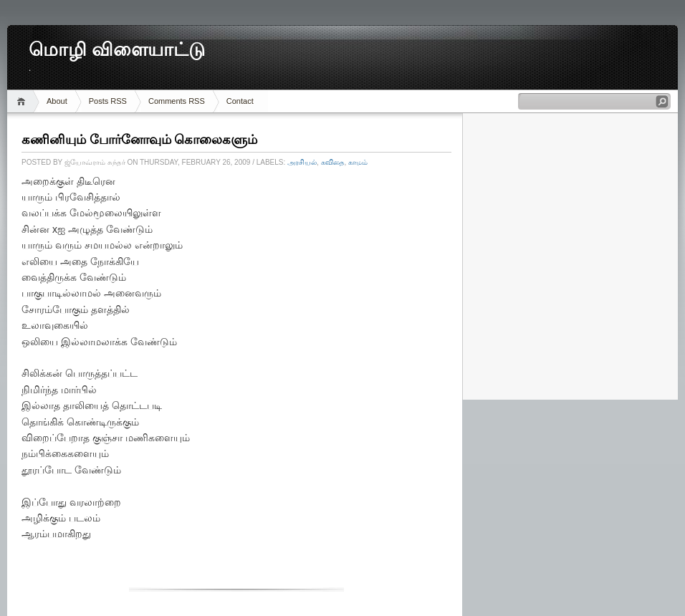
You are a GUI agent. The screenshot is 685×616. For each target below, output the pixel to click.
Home (23, 101)
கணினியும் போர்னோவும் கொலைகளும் (139, 140)
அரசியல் (302, 162)
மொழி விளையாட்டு (117, 50)
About (57, 101)
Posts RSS (108, 101)
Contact (240, 101)
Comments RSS (177, 101)
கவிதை (333, 162)
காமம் (358, 162)
